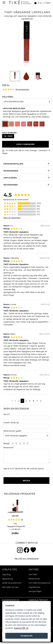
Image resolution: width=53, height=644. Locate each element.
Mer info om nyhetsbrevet (26, 558)
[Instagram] (20, 550)
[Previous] (12, 401)
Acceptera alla (26, 636)
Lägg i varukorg (25, 144)
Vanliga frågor (35, 591)
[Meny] (5, 3)
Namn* (7, 414)
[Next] (41, 401)
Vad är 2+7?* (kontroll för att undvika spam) (24, 469)
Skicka (26, 481)
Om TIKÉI (34, 570)
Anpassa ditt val (21, 628)
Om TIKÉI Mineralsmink (39, 583)
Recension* (9, 447)
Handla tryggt (38, 600)
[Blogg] (33, 550)
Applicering (7, 579)
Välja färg (6, 574)
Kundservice (11, 600)
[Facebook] (26, 550)
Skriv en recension (12, 218)
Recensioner (34, 579)
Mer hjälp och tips (10, 587)
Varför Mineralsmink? (12, 583)
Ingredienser (11, 171)
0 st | (42, 3)
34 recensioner (22, 89)
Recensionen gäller (12, 431)
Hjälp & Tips (9, 570)
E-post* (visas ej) (11, 422)
